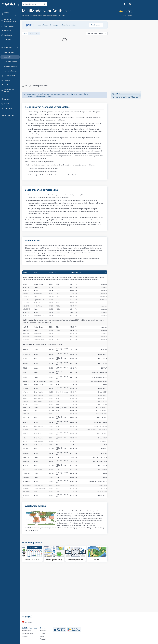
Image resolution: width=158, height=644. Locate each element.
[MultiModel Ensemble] (40, 598)
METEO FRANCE (109, 436)
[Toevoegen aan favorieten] (77, 11)
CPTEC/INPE (110, 477)
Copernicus (111, 526)
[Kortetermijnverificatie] (83, 598)
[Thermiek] (105, 598)
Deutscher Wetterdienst (107, 392)
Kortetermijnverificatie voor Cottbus (47, 97)
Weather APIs (34, 629)
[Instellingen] (113, 4)
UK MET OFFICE (109, 450)
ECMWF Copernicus (108, 495)
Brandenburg (34, 15)
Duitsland (42, 15)
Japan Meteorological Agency (104, 463)
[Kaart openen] (52, 4)
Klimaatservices (35, 633)
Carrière (50, 633)
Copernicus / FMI (109, 535)
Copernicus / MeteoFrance (105, 522)
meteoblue (111, 285)
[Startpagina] (8, 4)
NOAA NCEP (110, 374)
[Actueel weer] (107, 12)
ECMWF (112, 369)
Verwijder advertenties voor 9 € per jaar (133, 95)
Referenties (51, 629)
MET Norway (110, 508)
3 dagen (33, 34)
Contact (50, 636)
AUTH (112, 481)
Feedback (51, 639)
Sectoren (33, 636)
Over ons (51, 626)
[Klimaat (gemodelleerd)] (62, 598)
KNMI (113, 406)
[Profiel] (108, 4)
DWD (113, 513)
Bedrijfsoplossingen (37, 626)
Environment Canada (107, 454)
